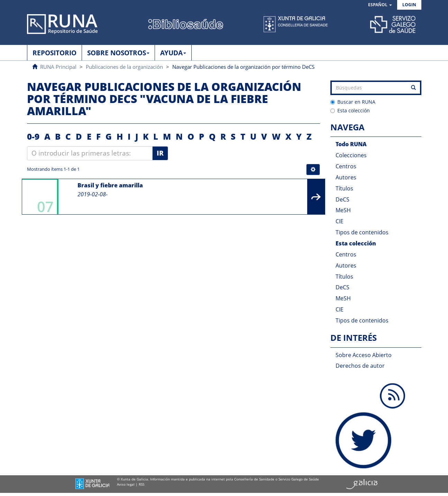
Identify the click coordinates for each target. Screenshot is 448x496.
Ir (160, 153)
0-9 (33, 136)
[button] (380, 5)
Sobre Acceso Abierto (364, 355)
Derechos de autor (360, 366)
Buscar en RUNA (353, 102)
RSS (141, 484)
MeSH (343, 210)
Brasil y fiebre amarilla (110, 185)
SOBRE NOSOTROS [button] (118, 53)
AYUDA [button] (173, 53)
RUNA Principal (58, 67)
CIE (340, 221)
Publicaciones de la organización (124, 67)
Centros (346, 166)
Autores (346, 177)
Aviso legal (126, 484)
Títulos (344, 188)
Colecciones (351, 155)
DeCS (342, 199)
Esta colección (350, 110)
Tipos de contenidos (362, 232)
